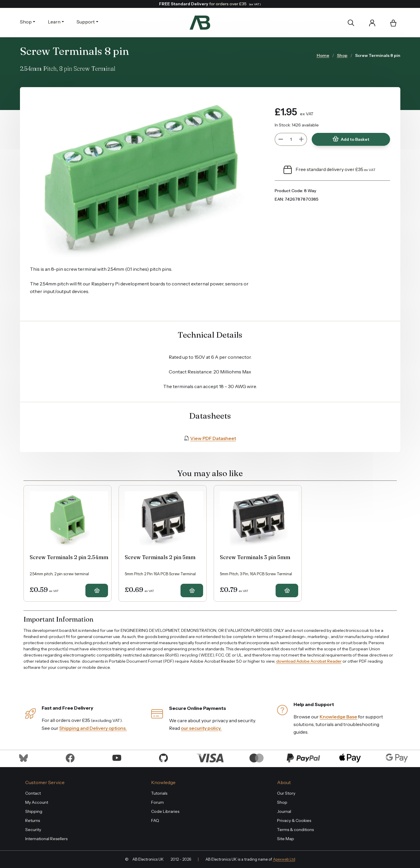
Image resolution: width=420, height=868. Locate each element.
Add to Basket (351, 139)
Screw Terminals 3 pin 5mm (255, 557)
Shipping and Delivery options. (93, 728)
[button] (393, 23)
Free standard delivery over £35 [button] (329, 170)
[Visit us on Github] (163, 757)
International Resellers (46, 839)
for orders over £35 (210, 4)
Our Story (286, 793)
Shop (26, 22)
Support (86, 22)
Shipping (34, 811)
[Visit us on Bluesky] (23, 757)
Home (323, 55)
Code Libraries (165, 811)
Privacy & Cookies (294, 820)
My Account (37, 802)
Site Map (286, 839)
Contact (33, 793)
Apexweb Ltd (284, 859)
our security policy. (201, 728)
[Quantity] (291, 139)
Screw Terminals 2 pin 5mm (160, 557)
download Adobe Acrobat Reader (309, 661)
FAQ (155, 820)
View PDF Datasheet (213, 438)
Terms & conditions (295, 830)
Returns (33, 820)
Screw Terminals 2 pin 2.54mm (69, 557)
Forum (157, 802)
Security (33, 830)
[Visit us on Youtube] (117, 757)
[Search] (351, 23)
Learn (54, 22)
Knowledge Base (338, 717)
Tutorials (159, 793)
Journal (284, 811)
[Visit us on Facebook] (70, 757)
